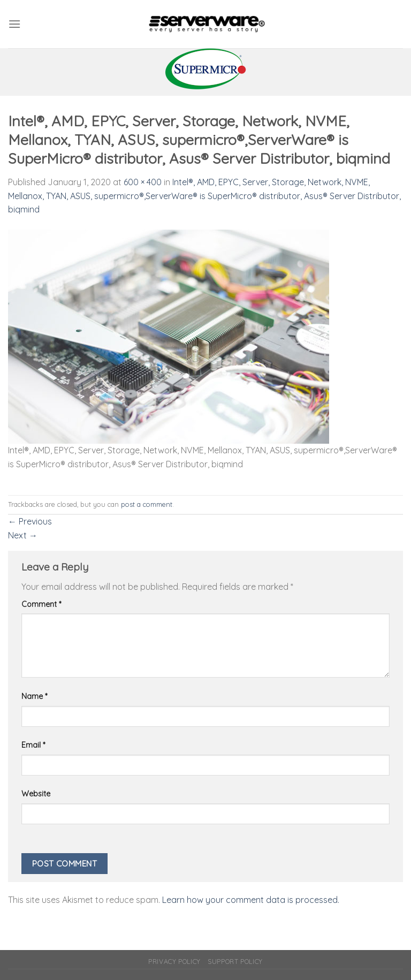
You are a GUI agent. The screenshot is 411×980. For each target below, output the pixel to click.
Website (36, 794)
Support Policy (235, 962)
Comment (41, 604)
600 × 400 (143, 182)
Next (23, 535)
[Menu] (14, 24)
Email (33, 745)
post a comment (147, 504)
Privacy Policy (174, 962)
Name (34, 696)
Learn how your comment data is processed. (251, 900)
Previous (30, 521)
